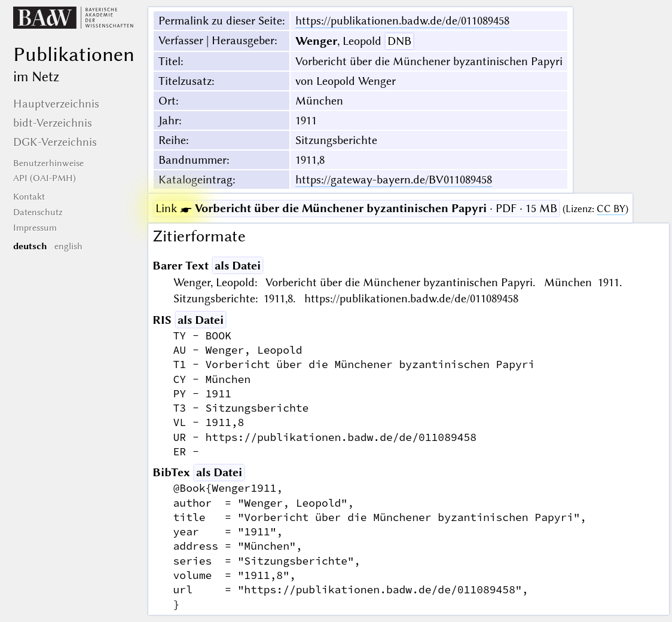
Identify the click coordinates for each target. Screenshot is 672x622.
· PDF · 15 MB (356, 208)
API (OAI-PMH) (45, 178)
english (68, 246)
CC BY (611, 209)
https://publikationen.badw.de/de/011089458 (402, 21)
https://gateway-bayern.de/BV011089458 (394, 180)
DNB (399, 41)
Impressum (35, 228)
